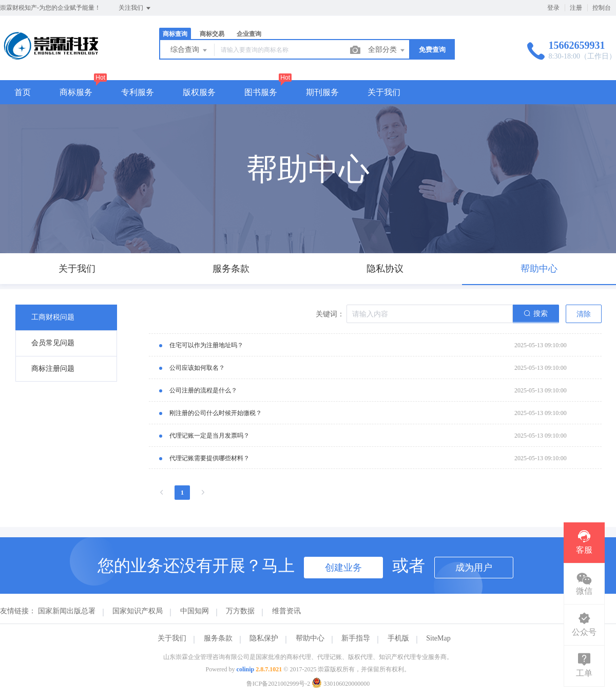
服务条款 (218, 638)
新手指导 (356, 638)
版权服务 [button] (199, 92)
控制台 (602, 8)
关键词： (330, 314)
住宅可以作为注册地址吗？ (206, 345)
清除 (584, 314)
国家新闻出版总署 (67, 611)
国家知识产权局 (138, 611)
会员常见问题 (53, 343)
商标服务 (76, 92)
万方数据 (240, 611)
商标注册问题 (53, 369)
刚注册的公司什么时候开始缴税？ (216, 413)
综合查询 (189, 50)
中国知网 (195, 611)
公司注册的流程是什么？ (203, 390)
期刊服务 (322, 92)
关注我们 (135, 8)
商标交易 (212, 34)
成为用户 (474, 568)
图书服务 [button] (261, 92)
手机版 (398, 638)
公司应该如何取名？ (197, 368)
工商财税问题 (53, 317)
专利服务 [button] (138, 92)
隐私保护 (264, 638)
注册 (576, 8)
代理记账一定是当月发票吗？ (209, 436)
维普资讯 (286, 611)
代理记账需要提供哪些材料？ (209, 458)
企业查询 (249, 34)
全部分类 (387, 50)
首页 (23, 92)
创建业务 (343, 568)
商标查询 (175, 34)
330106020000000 (341, 684)
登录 (553, 8)
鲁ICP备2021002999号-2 (278, 684)
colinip (246, 669)
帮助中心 (310, 638)
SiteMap (438, 638)
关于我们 (384, 92)
